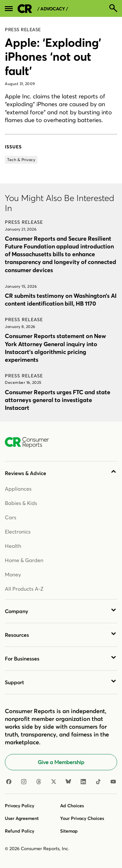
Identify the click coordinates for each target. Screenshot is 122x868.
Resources (17, 635)
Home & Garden (24, 560)
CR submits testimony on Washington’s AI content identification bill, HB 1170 (61, 300)
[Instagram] (24, 782)
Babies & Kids (21, 503)
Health (13, 546)
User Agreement (22, 818)
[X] (54, 782)
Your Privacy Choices (82, 818)
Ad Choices (72, 806)
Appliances (18, 489)
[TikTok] (98, 782)
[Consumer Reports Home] (30, 443)
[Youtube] (113, 782)
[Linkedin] (83, 782)
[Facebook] (9, 782)
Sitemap (69, 831)
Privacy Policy (20, 806)
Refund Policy (20, 831)
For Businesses (22, 659)
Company (16, 611)
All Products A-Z (24, 589)
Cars (11, 517)
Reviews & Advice (26, 473)
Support (14, 682)
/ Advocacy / (53, 9)
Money (13, 574)
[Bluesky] (68, 782)
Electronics (18, 532)
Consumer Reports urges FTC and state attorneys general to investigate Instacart (58, 400)
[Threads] (39, 782)
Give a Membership (61, 762)
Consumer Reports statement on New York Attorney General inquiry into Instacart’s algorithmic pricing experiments (55, 348)
